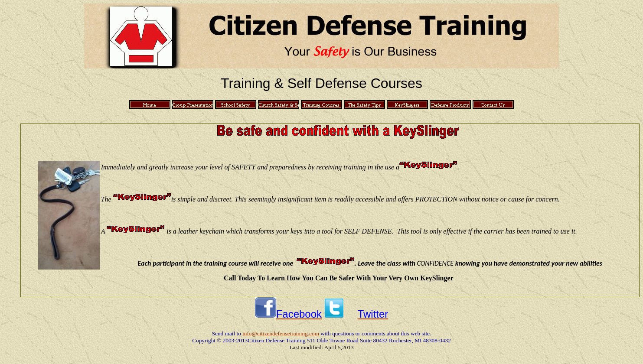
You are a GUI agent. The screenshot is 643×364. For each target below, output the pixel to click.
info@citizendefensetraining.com (281, 333)
